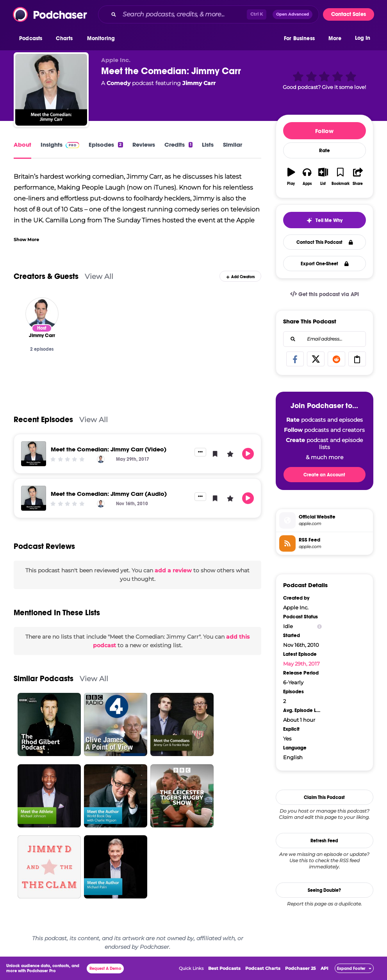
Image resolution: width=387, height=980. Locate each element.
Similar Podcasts (44, 679)
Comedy (119, 83)
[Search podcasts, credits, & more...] (183, 14)
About (22, 145)
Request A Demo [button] (105, 968)
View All (99, 276)
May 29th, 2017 (301, 664)
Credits (178, 145)
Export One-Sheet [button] (325, 264)
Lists (208, 145)
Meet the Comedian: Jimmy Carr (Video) (109, 449)
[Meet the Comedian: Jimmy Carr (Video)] (34, 454)
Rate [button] (325, 151)
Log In (363, 38)
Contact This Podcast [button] (325, 242)
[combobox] (209, 14)
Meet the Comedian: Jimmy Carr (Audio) (109, 494)
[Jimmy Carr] (42, 314)
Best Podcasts (224, 968)
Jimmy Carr (199, 83)
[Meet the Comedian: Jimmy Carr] (51, 90)
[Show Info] (319, 626)
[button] (33, 39)
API (325, 968)
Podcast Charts (263, 968)
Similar (233, 145)
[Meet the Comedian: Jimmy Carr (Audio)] (34, 498)
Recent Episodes (43, 420)
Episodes (106, 145)
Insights (60, 145)
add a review (173, 570)
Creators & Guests (46, 276)
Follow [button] (324, 131)
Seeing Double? (324, 890)
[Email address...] (325, 339)
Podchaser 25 (301, 968)
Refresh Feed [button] (324, 841)
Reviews (144, 145)
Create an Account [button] (324, 475)
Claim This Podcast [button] (324, 797)
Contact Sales (349, 14)
